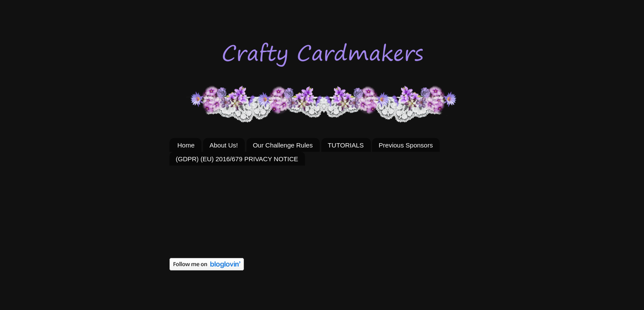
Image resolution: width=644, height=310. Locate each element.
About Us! (224, 145)
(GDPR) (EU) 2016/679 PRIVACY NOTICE (237, 159)
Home (186, 145)
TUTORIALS (346, 145)
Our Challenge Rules (283, 145)
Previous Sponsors (406, 145)
